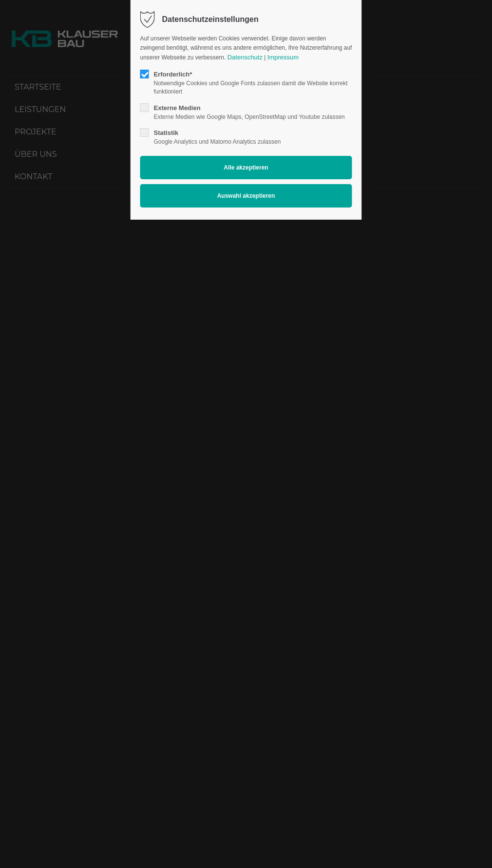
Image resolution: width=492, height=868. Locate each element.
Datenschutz (245, 57)
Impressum (283, 57)
